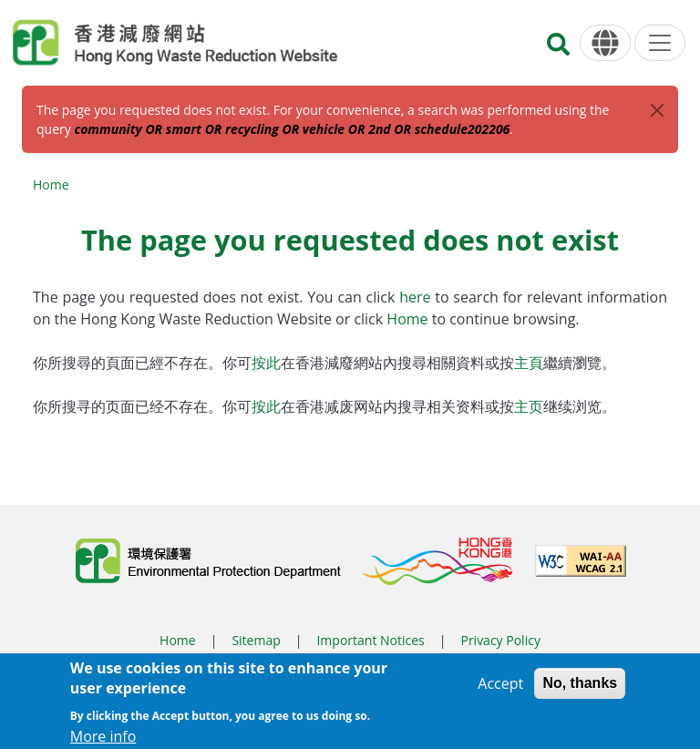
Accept (500, 690)
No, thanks (580, 689)
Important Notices (370, 640)
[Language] (605, 43)
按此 (266, 363)
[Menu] (660, 43)
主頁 (529, 363)
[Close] (657, 110)
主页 (529, 406)
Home (51, 185)
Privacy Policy (500, 640)
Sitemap (256, 640)
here (417, 297)
